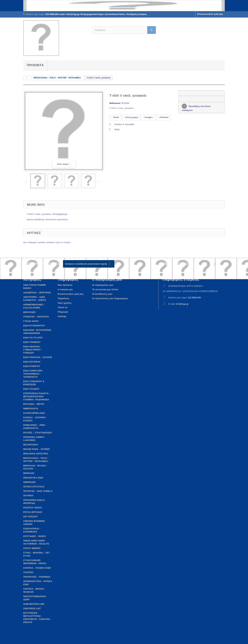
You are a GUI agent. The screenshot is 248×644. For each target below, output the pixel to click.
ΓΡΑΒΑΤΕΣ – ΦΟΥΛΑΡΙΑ (36, 317)
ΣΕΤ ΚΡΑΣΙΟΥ (30, 517)
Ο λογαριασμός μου (107, 279)
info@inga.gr (182, 304)
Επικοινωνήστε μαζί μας (210, 14)
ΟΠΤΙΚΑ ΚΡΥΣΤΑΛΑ (34, 487)
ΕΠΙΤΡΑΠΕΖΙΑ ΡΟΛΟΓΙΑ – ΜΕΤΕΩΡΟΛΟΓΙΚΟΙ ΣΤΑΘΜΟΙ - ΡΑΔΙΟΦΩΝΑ (37, 396)
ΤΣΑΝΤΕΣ (28, 572)
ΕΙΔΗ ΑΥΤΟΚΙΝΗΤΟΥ (34, 326)
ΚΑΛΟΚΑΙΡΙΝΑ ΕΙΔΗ (34, 413)
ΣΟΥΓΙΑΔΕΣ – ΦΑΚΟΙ (34, 536)
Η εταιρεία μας (65, 289)
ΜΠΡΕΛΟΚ (29, 473)
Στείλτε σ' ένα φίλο (124, 124)
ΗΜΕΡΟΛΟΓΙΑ (31, 409)
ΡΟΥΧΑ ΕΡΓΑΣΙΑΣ (33, 512)
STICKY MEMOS (32, 548)
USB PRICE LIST (32, 608)
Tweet (115, 117)
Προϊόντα (35, 65)
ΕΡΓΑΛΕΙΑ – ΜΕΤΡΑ (34, 404)
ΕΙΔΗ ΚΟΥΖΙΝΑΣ (32, 362)
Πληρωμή (63, 312)
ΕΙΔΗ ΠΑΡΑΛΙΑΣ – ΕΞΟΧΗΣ (38, 357)
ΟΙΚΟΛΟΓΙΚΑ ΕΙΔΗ (33, 478)
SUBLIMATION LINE (34, 604)
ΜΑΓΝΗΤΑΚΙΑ (31, 445)
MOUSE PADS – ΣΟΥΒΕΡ (37, 449)
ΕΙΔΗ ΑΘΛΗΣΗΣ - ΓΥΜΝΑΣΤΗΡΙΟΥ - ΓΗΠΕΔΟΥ (33, 350)
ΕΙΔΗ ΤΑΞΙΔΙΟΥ (31, 389)
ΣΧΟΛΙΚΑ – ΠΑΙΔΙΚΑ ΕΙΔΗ (37, 568)
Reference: (115, 103)
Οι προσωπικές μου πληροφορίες (110, 298)
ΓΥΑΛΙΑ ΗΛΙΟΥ (31, 321)
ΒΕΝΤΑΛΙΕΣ (30, 312)
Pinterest (163, 117)
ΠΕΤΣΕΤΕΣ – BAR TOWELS (38, 491)
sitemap (62, 316)
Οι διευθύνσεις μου (102, 294)
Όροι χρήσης (65, 303)
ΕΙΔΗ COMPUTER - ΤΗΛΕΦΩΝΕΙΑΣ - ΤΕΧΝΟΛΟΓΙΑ (33, 374)
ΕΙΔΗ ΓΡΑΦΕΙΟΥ (32, 342)
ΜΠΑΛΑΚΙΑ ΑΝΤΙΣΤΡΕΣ (36, 454)
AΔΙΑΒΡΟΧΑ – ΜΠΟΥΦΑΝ (37, 293)
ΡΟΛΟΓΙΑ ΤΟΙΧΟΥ (33, 508)
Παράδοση (63, 298)
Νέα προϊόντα (65, 285)
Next (99, 181)
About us (63, 307)
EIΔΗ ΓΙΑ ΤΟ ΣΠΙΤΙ (33, 338)
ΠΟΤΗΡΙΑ (28, 496)
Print (117, 129)
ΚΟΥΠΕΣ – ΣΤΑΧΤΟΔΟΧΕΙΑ (38, 433)
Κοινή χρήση (131, 117)
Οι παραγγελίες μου (103, 285)
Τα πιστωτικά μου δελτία (105, 289)
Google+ (148, 117)
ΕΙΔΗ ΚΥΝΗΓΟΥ (32, 366)
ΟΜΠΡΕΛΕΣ (30, 482)
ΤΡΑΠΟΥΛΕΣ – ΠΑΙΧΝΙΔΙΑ (37, 577)
